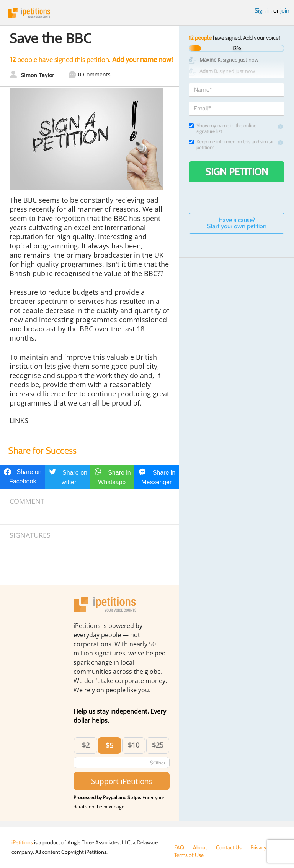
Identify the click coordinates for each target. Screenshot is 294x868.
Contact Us (229, 847)
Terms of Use (189, 855)
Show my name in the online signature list (223, 128)
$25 (158, 745)
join (285, 11)
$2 (86, 745)
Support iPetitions (122, 781)
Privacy (258, 847)
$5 (109, 745)
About (200, 847)
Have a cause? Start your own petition (237, 223)
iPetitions (147, 13)
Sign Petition (237, 172)
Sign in (263, 11)
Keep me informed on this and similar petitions (231, 144)
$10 (134, 745)
